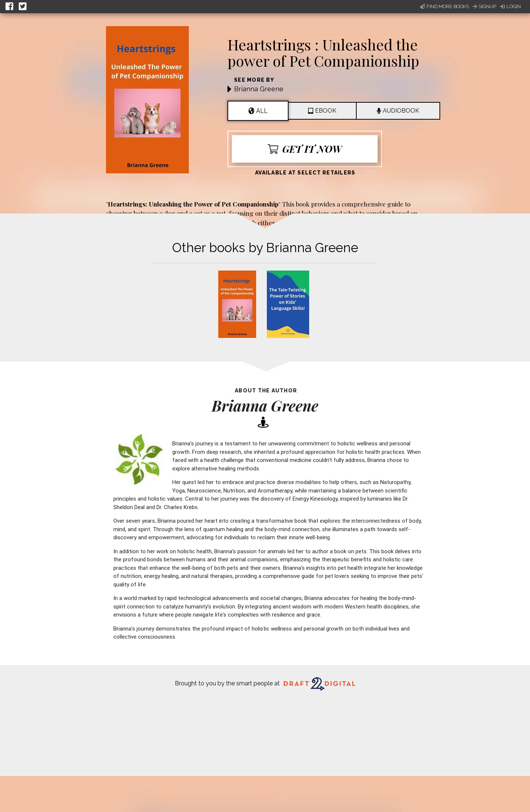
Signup (484, 6)
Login (510, 6)
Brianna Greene (259, 89)
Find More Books (444, 6)
